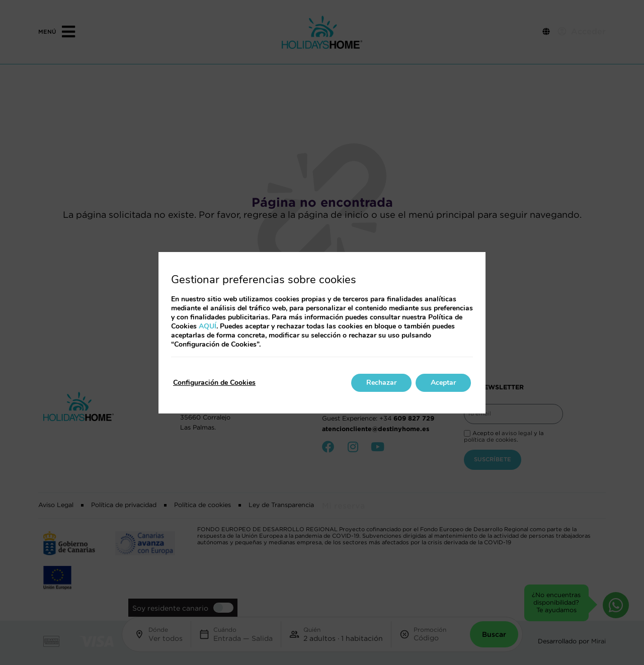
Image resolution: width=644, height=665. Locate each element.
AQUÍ (208, 326)
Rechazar (381, 383)
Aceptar (443, 383)
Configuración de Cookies (214, 383)
